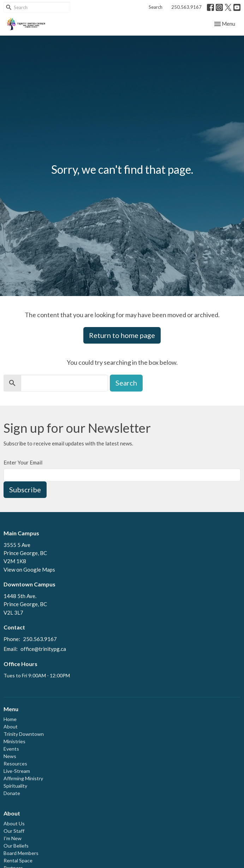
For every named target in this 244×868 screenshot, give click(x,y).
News (10, 756)
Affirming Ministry (23, 778)
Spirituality (15, 786)
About (11, 727)
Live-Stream (17, 771)
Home (10, 719)
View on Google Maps (29, 570)
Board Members (21, 853)
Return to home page (122, 335)
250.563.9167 (186, 7)
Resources (15, 764)
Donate (12, 793)
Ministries (14, 741)
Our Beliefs (16, 846)
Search (156, 7)
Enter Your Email (23, 462)
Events (11, 749)
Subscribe (25, 490)
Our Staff (14, 831)
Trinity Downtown (24, 734)
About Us (14, 823)
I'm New (13, 838)
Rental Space (18, 860)
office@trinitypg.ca (43, 649)
